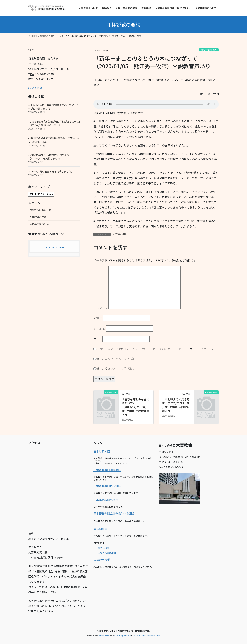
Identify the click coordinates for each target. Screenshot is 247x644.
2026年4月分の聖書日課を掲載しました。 (51, 171)
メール (99, 329)
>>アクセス (35, 88)
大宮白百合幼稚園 (107, 553)
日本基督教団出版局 (106, 500)
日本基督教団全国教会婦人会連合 (114, 513)
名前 (98, 318)
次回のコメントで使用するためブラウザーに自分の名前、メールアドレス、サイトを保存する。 (155, 349)
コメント (101, 308)
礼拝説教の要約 (209, 50)
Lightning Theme (122, 636)
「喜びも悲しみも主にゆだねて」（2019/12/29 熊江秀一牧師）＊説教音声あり (136, 407)
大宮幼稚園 (100, 529)
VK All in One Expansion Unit (146, 636)
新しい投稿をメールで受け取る (116, 369)
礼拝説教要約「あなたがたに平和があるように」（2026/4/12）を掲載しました (54, 123)
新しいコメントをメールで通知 (116, 359)
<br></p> (58, 487)
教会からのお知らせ (40, 210)
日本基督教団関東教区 (107, 470)
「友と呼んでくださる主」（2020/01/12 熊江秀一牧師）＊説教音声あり (176, 405)
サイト (98, 339)
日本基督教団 (102, 451)
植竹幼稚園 (104, 548)
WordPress (104, 636)
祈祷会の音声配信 (39, 224)
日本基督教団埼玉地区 (107, 486)
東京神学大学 (102, 560)
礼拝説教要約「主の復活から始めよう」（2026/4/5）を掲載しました (50, 157)
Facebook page (54, 247)
